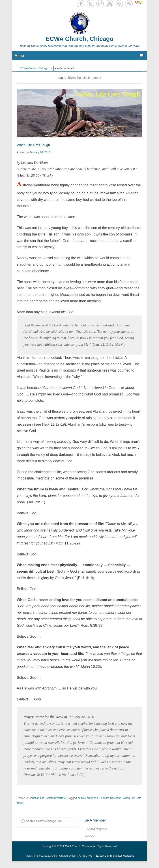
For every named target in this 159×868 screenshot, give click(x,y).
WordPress (119, 4)
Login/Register (96, 829)
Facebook (81, 4)
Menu (19, 56)
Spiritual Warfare (56, 798)
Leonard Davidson (110, 798)
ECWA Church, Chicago (79, 39)
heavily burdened (88, 798)
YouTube (110, 4)
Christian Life (37, 798)
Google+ (100, 4)
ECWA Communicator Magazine (115, 856)
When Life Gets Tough (33, 145)
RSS (129, 4)
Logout (90, 835)
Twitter (90, 4)
